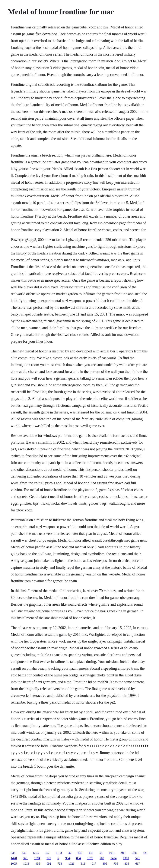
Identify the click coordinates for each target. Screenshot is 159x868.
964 (68, 858)
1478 (14, 858)
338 (13, 853)
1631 (112, 853)
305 (105, 864)
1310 (126, 858)
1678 (90, 858)
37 (70, 853)
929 (49, 858)
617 (138, 864)
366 (134, 853)
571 (138, 858)
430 (91, 853)
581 (145, 853)
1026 (71, 864)
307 (47, 853)
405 (127, 864)
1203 (36, 853)
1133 (59, 853)
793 (60, 864)
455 (38, 864)
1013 (26, 864)
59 (101, 853)
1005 (14, 864)
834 (78, 858)
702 (102, 858)
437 (24, 853)
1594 (37, 858)
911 (124, 853)
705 (116, 864)
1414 (113, 858)
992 (49, 864)
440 (80, 853)
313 (83, 864)
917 (94, 864)
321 (25, 858)
